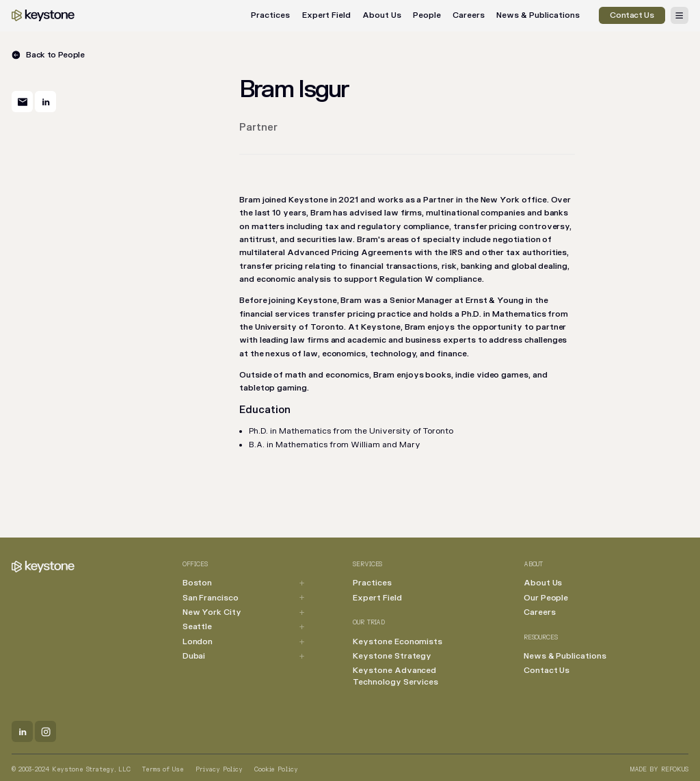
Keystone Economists (398, 642)
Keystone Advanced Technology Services (395, 676)
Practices (270, 15)
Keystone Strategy (392, 656)
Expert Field (326, 15)
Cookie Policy (276, 770)
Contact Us (547, 671)
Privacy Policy (219, 770)
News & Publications (538, 15)
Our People (546, 598)
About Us (382, 15)
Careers (469, 15)
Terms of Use (163, 770)
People (427, 15)
